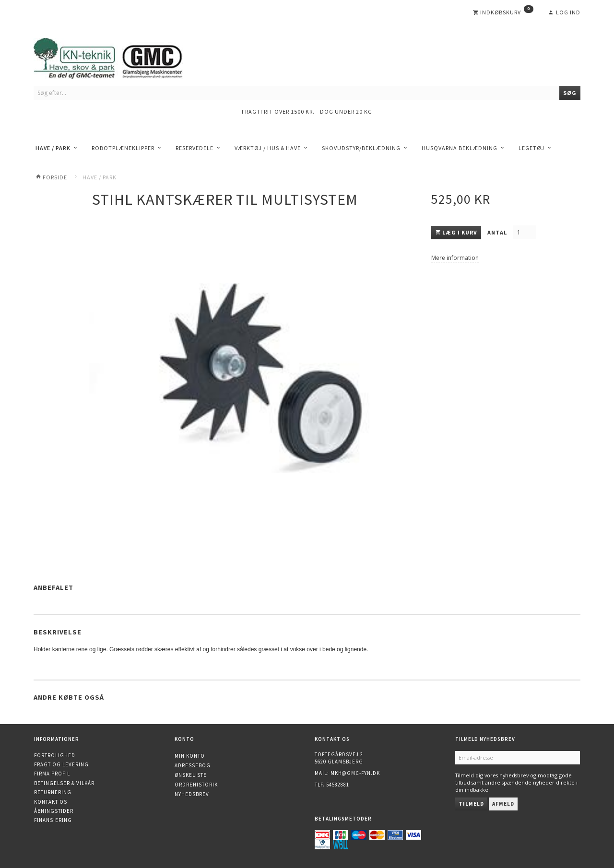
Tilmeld (471, 804)
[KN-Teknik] (120, 56)
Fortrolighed (55, 755)
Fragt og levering (61, 764)
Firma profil (52, 774)
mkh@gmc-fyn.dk (355, 773)
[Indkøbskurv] (503, 12)
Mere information (455, 258)
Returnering (53, 792)
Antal (498, 232)
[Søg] (570, 93)
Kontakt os (51, 802)
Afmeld (503, 804)
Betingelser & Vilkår (64, 783)
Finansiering (53, 820)
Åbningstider (54, 811)
